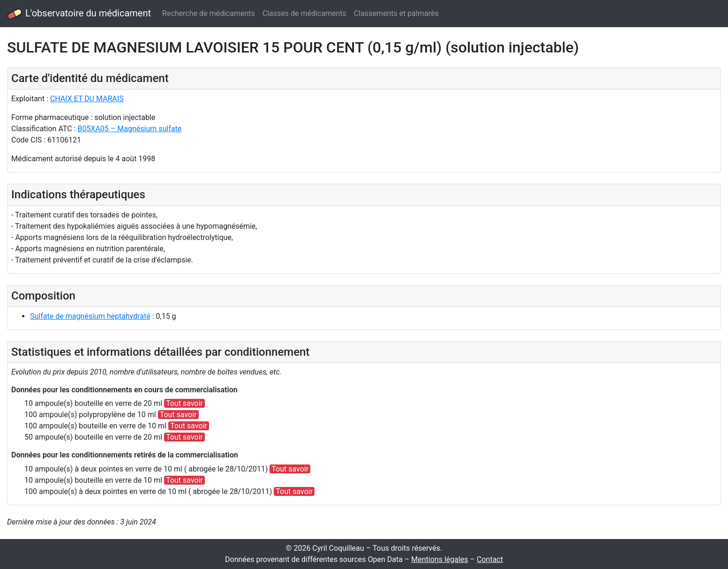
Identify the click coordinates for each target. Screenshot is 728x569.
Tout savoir (184, 403)
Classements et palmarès (396, 13)
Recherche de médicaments (209, 13)
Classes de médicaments (304, 13)
